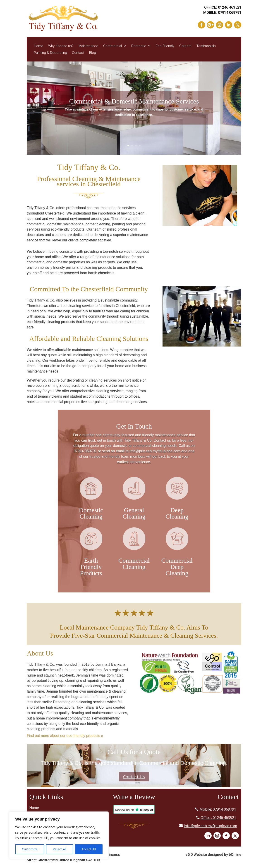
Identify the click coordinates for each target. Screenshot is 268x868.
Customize (30, 849)
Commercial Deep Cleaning (177, 567)
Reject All (60, 849)
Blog (93, 53)
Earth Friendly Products (91, 567)
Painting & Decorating (50, 53)
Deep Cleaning (177, 513)
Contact (78, 53)
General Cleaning (134, 513)
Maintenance (88, 46)
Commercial (112, 46)
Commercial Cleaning (134, 564)
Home (39, 46)
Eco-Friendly (165, 46)
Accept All (89, 849)
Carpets (185, 46)
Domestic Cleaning (91, 513)
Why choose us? (61, 46)
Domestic (139, 46)
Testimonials (206, 46)
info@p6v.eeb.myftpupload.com (210, 826)
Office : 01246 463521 (218, 818)
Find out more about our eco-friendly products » (65, 736)
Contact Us (134, 777)
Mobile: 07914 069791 (218, 809)
